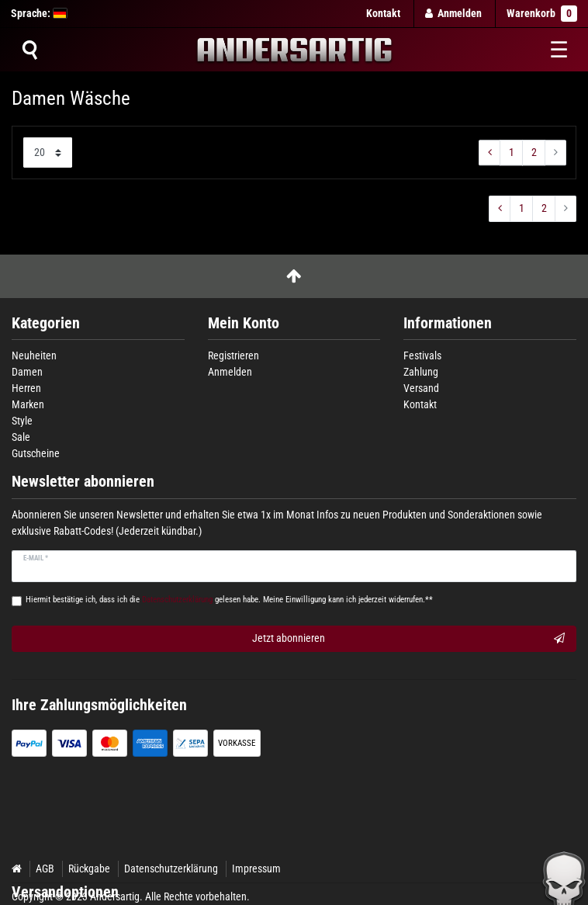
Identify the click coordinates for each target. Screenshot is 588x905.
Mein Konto (244, 323)
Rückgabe (89, 869)
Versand (421, 388)
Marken (28, 404)
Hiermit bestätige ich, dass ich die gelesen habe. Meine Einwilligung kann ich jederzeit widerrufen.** (229, 600)
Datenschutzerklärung (171, 869)
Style (22, 421)
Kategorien (46, 323)
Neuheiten (34, 355)
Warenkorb (542, 14)
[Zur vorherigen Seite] (489, 153)
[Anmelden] (454, 14)
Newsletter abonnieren (83, 482)
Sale (21, 437)
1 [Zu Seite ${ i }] (512, 152)
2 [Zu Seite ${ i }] (534, 152)
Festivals (422, 355)
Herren (26, 388)
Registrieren (233, 355)
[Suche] (29, 50)
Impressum (256, 869)
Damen (27, 372)
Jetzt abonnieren (408, 639)
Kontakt (383, 13)
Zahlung (421, 372)
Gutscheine (36, 453)
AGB (45, 869)
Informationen (448, 323)
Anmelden (230, 372)
